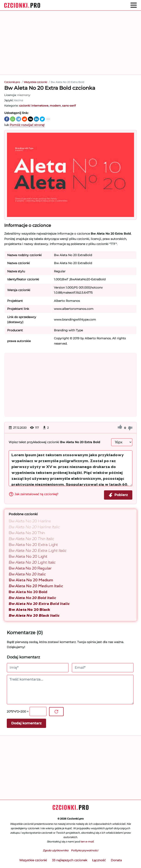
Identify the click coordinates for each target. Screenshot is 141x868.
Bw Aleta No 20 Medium (31, 580)
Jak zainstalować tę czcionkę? (34, 494)
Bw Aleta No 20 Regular (30, 568)
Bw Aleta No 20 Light (28, 556)
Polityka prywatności (85, 850)
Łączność (99, 860)
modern (55, 106)
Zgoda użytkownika (56, 850)
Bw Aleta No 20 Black (29, 610)
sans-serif (69, 106)
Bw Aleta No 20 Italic (27, 574)
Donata (116, 860)
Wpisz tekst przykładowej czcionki (54, 442)
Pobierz (118, 495)
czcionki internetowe (34, 106)
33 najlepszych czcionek (70, 860)
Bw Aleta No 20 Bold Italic (32, 598)
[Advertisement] (70, 43)
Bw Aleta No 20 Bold (28, 592)
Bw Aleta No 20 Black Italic (34, 615)
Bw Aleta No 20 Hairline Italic (34, 527)
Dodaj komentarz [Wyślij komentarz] (26, 723)
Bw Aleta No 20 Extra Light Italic (38, 551)
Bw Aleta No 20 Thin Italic (31, 539)
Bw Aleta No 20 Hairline (30, 521)
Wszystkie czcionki (33, 860)
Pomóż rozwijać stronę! (27, 125)
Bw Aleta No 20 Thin (27, 533)
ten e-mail (87, 842)
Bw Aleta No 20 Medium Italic (36, 586)
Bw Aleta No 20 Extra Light (33, 545)
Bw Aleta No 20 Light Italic (32, 562)
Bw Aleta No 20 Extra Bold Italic (39, 604)
